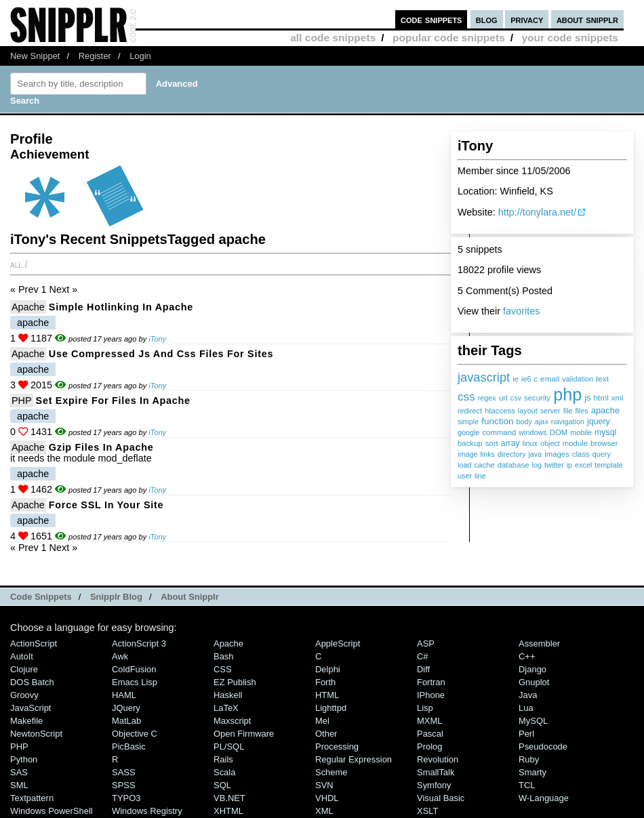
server (550, 411)
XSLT (427, 811)
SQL (222, 785)
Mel (322, 721)
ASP (426, 643)
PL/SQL (229, 747)
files (581, 411)
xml (618, 398)
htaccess (500, 411)
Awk (120, 656)
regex (487, 398)
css (466, 396)
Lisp (425, 708)
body (524, 422)
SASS (124, 772)
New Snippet (35, 56)
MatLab (126, 721)
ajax (542, 422)
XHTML (228, 811)
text (602, 379)
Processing (337, 747)
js (587, 397)
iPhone (431, 695)
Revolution (438, 759)
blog (487, 19)
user (465, 476)
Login (140, 56)
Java (528, 695)
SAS (19, 772)
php (567, 394)
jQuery (126, 708)
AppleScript (338, 643)
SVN (324, 785)
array (510, 443)
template (608, 465)
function (497, 421)
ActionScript (34, 643)
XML (324, 811)
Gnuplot (534, 682)
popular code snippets (449, 38)
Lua (526, 708)
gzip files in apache (101, 447)
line (480, 476)
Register (95, 56)
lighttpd (331, 708)
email (550, 379)
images (557, 454)
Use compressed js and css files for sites (161, 354)
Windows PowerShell (52, 811)
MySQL (533, 721)
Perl (526, 734)
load (464, 465)
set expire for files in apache (113, 401)
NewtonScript (36, 734)
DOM (559, 432)
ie (516, 379)
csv (516, 398)
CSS (223, 669)
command (499, 432)
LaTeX (226, 708)
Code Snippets (41, 597)
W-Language (544, 798)
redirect (470, 411)
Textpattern (32, 798)
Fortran (431, 682)
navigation (568, 422)
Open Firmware (244, 734)
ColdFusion (134, 669)
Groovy (24, 695)
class (581, 454)
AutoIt (22, 656)
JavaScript (31, 708)
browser (604, 443)
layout (528, 411)
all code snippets (333, 38)
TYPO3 (126, 798)
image (467, 454)
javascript (484, 377)
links (487, 454)
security (537, 398)
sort (492, 443)
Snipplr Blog (116, 597)
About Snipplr (190, 597)
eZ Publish (235, 682)
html (601, 398)
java (535, 454)
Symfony (434, 785)
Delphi (328, 669)
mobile (581, 432)
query (602, 454)
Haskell (228, 695)
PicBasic (129, 747)
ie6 (526, 379)
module (575, 443)
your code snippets (570, 38)
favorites (521, 311)
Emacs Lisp (135, 682)
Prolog (429, 747)
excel (583, 465)
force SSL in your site (106, 505)
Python (24, 759)
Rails (223, 759)
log (536, 465)
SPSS (124, 785)
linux (530, 443)
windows (532, 432)
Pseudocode (543, 747)
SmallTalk (436, 772)
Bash (224, 656)
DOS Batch (32, 682)
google (468, 432)
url (503, 398)
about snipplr (587, 19)
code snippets (431, 19)
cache (484, 465)
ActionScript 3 (139, 643)
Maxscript (232, 721)
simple (468, 422)
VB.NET (229, 798)
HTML (327, 695)
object (550, 443)
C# (423, 656)
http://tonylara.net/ (537, 212)
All (16, 264)
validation (578, 379)
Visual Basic (441, 798)
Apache (28, 307)
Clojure (24, 669)
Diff (423, 669)
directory (511, 454)
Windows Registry (147, 811)
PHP (22, 401)
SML (19, 785)
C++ (527, 656)
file (568, 411)
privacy (527, 19)
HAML (124, 695)
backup (470, 443)
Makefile (26, 721)
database (514, 465)
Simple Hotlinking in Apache (121, 307)
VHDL (327, 798)
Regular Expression (354, 759)
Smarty (532, 772)
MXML (429, 721)
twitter (554, 465)
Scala (224, 772)
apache (606, 410)
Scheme (331, 772)
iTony (157, 339)
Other (326, 734)
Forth (325, 682)
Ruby (529, 759)
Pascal (430, 734)
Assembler (539, 643)
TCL (527, 785)
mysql (605, 432)
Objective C (135, 734)
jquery (599, 422)
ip (569, 465)
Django (532, 669)
